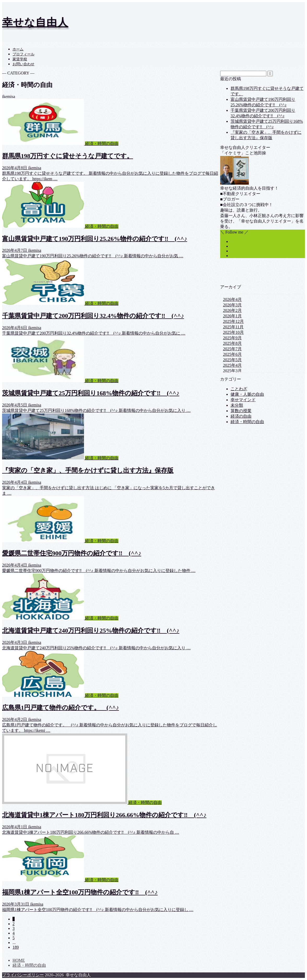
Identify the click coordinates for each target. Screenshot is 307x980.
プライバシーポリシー (23, 975)
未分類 (237, 405)
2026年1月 (232, 316)
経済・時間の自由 (247, 422)
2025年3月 (232, 371)
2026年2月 (232, 310)
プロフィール (23, 54)
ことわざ (239, 389)
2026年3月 (232, 305)
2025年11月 (233, 327)
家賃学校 (20, 59)
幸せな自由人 (35, 22)
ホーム (18, 49)
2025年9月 (232, 338)
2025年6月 (232, 354)
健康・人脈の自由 (247, 394)
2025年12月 (233, 321)
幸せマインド (243, 400)
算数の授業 (241, 411)
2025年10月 (233, 332)
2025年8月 (232, 343)
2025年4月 (232, 365)
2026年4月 (232, 299)
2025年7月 (232, 349)
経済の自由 (241, 416)
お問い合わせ (23, 64)
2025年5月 (232, 360)
